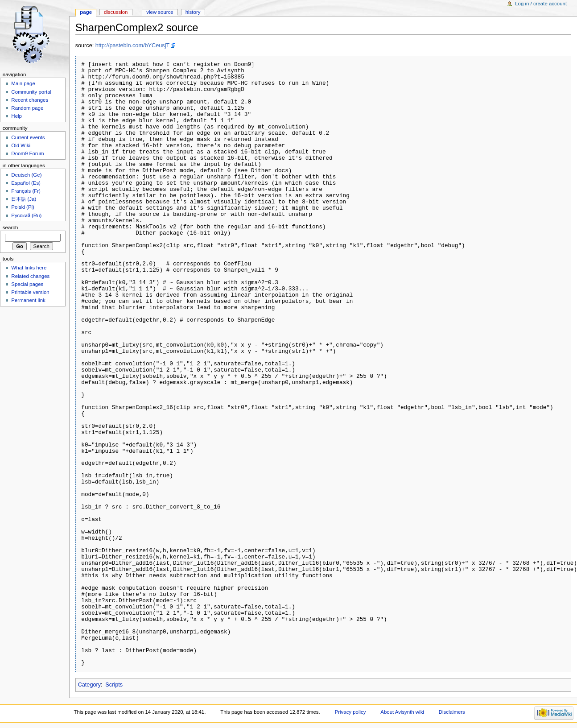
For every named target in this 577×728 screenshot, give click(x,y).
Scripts (114, 685)
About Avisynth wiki (402, 712)
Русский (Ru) (26, 215)
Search (10, 227)
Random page (27, 108)
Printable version (30, 292)
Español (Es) (26, 183)
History (193, 12)
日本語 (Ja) (24, 199)
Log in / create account (541, 4)
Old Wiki (21, 145)
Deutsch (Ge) (26, 175)
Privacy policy (350, 712)
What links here (29, 268)
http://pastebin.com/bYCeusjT (132, 45)
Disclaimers (452, 712)
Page (86, 12)
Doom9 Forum (27, 153)
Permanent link (28, 300)
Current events (28, 137)
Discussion (116, 12)
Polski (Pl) (23, 207)
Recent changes (30, 100)
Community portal (31, 92)
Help (16, 116)
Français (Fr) (26, 191)
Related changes (30, 276)
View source (160, 12)
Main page (23, 83)
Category (89, 685)
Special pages (27, 284)
